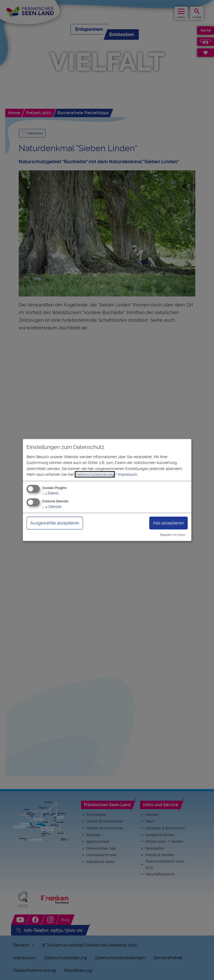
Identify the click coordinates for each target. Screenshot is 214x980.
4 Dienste (52, 507)
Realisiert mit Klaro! (173, 535)
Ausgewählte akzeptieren (55, 523)
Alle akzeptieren (168, 523)
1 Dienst (51, 493)
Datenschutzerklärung (95, 474)
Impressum (128, 474)
